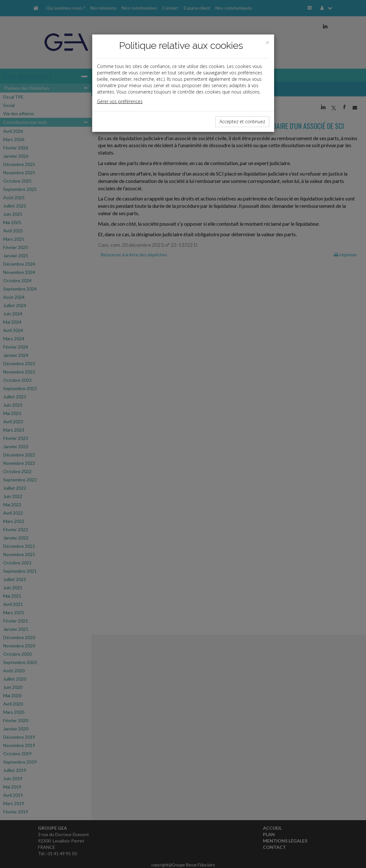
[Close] (267, 43)
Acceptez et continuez (242, 121)
